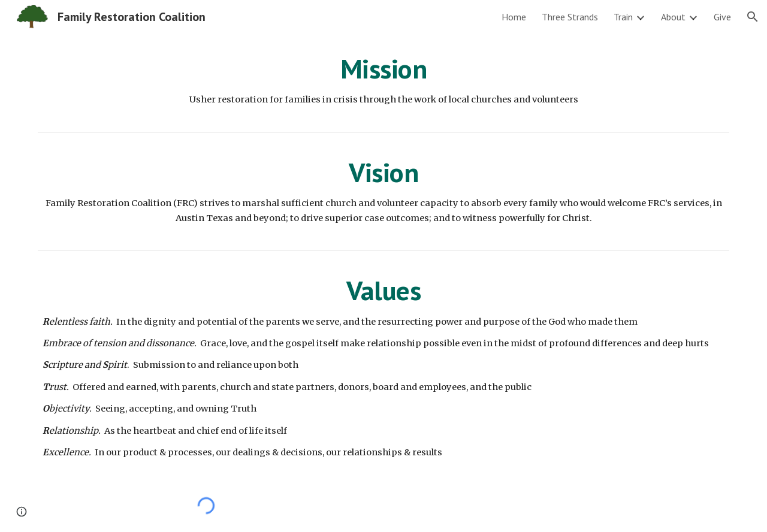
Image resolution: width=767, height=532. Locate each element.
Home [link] (514, 17)
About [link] (673, 17)
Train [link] (623, 17)
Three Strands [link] (570, 17)
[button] (753, 17)
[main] (383, 80)
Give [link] (722, 17)
